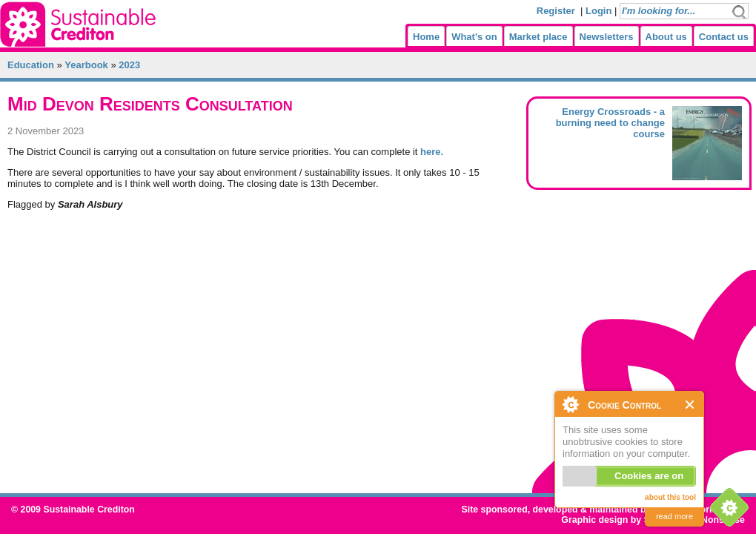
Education (31, 65)
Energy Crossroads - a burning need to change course (610, 123)
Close (690, 405)
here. (432, 152)
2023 (129, 65)
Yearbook (86, 65)
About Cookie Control (570, 404)
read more (674, 516)
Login (598, 11)
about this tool (670, 497)
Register (556, 11)
